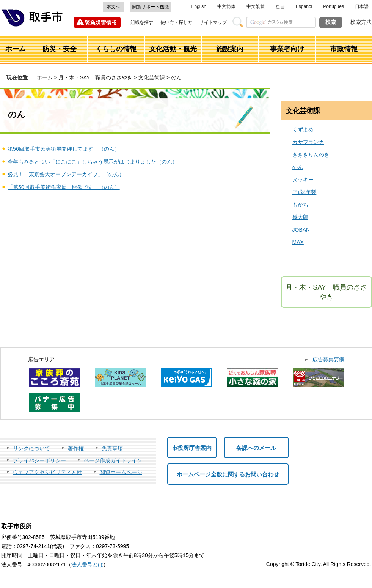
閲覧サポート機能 (151, 7)
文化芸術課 (152, 77)
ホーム (45, 77)
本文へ (113, 7)
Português (334, 6)
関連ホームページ (121, 472)
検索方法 (361, 22)
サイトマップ (213, 22)
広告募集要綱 (328, 359)
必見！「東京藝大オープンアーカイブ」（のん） (66, 174)
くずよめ (303, 129)
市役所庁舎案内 (192, 448)
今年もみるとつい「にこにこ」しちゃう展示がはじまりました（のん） (93, 162)
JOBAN (301, 230)
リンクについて (31, 448)
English (199, 6)
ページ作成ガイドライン (113, 460)
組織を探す (142, 22)
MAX (298, 242)
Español (304, 6)
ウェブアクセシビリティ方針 (47, 472)
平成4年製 (305, 192)
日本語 (362, 6)
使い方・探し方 (176, 22)
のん (298, 167)
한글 (280, 6)
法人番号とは (87, 564)
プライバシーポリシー (39, 460)
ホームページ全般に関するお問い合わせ (228, 474)
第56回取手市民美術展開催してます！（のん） (64, 149)
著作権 (76, 448)
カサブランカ (308, 142)
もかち (300, 205)
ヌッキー (303, 180)
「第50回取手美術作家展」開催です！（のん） (64, 187)
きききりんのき (311, 154)
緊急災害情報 (101, 23)
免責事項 (112, 448)
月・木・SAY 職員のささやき (95, 77)
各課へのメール (256, 448)
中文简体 (226, 6)
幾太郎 (300, 217)
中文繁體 (256, 6)
